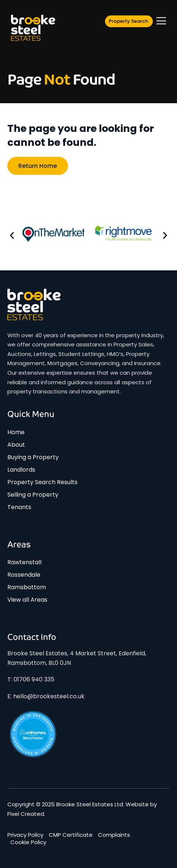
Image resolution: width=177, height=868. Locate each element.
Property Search (128, 21)
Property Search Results (42, 482)
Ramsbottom (27, 587)
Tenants (19, 507)
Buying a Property (33, 457)
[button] (12, 235)
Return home (38, 166)
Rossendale (24, 575)
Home (16, 432)
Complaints (114, 835)
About (16, 445)
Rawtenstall (24, 562)
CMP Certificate (71, 835)
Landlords (21, 470)
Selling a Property (33, 495)
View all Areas (27, 600)
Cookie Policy (28, 842)
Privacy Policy (25, 835)
